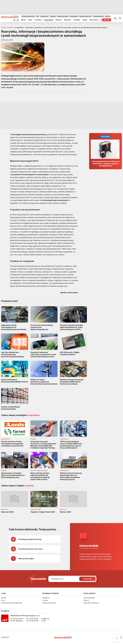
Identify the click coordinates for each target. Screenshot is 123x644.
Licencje (45, 600)
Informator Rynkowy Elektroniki (12, 603)
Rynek (23, 20)
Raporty (59, 20)
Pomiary (108, 16)
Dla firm (107, 20)
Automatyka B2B (89, 598)
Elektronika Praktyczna (91, 603)
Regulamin (46, 598)
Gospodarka (49, 20)
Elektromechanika (63, 16)
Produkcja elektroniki (28, 16)
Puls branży (94, 20)
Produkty (38, 20)
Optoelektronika (98, 16)
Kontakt (4, 598)
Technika (77, 20)
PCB (37, 16)
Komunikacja (74, 16)
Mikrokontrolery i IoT (86, 16)
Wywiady (67, 20)
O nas (3, 600)
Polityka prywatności (49, 603)
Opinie (85, 20)
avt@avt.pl (45, 619)
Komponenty (44, 16)
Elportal (86, 600)
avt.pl (43, 621)
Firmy (30, 20)
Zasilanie (53, 16)
